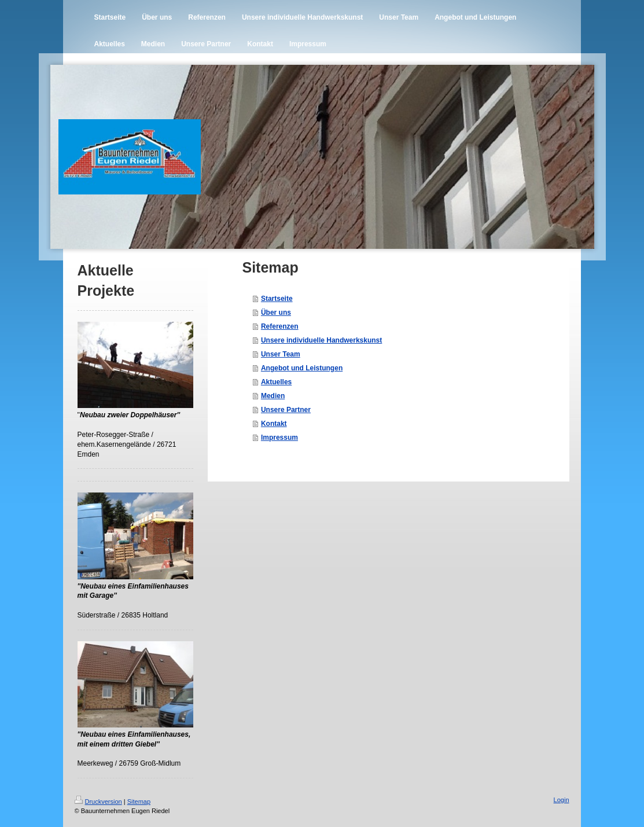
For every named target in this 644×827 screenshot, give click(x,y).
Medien (273, 396)
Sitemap (139, 802)
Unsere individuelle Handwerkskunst (321, 340)
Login (562, 800)
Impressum (279, 438)
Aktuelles (276, 382)
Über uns (276, 313)
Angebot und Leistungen (302, 368)
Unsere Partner (286, 410)
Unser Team (281, 354)
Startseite (277, 299)
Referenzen (280, 326)
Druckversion (98, 802)
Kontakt (274, 424)
